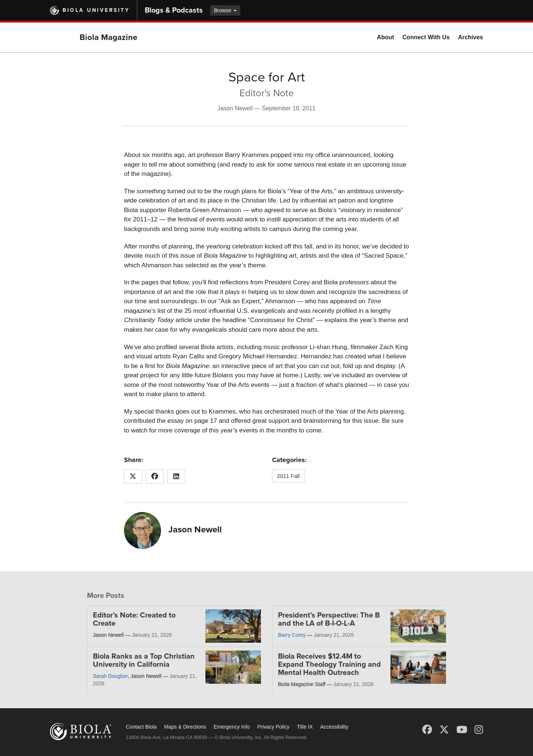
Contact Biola (141, 727)
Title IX (305, 727)
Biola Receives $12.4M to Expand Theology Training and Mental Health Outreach (329, 665)
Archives (470, 37)
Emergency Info (232, 727)
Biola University (96, 10)
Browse (225, 10)
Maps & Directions (185, 727)
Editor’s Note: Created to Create (134, 619)
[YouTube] (462, 730)
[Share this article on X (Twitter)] (133, 477)
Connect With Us (426, 37)
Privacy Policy (273, 727)
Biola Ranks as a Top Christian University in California (144, 660)
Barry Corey (292, 635)
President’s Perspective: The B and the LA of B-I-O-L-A (329, 619)
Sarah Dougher (110, 676)
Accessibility (334, 727)
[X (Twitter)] (444, 730)
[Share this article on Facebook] (155, 477)
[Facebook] (427, 730)
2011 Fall (288, 476)
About (385, 37)
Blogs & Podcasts (174, 10)
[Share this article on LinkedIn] (176, 477)
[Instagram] (479, 730)
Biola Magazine (108, 37)
